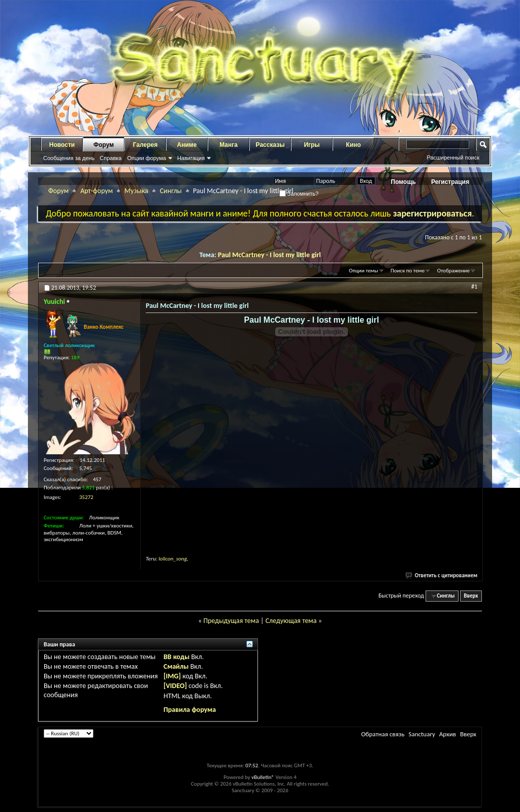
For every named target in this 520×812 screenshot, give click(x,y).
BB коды (176, 657)
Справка (110, 158)
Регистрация (450, 182)
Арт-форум (96, 191)
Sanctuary (421, 734)
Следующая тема (291, 621)
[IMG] (172, 676)
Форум (104, 145)
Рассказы (270, 145)
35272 (86, 497)
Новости (62, 145)
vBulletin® (263, 777)
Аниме (187, 145)
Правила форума (190, 710)
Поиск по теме (408, 271)
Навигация (191, 158)
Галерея (145, 145)
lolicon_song (173, 559)
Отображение (453, 271)
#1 (474, 287)
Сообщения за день (69, 158)
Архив (448, 734)
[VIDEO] (175, 686)
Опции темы (364, 271)
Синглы (171, 191)
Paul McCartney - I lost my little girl (269, 255)
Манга (229, 145)
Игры (312, 145)
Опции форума (146, 158)
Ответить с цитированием (442, 575)
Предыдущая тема (231, 621)
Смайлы (176, 666)
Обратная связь (383, 734)
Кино (353, 145)
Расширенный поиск (453, 158)
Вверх (471, 596)
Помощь (403, 182)
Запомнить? (299, 194)
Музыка (136, 191)
